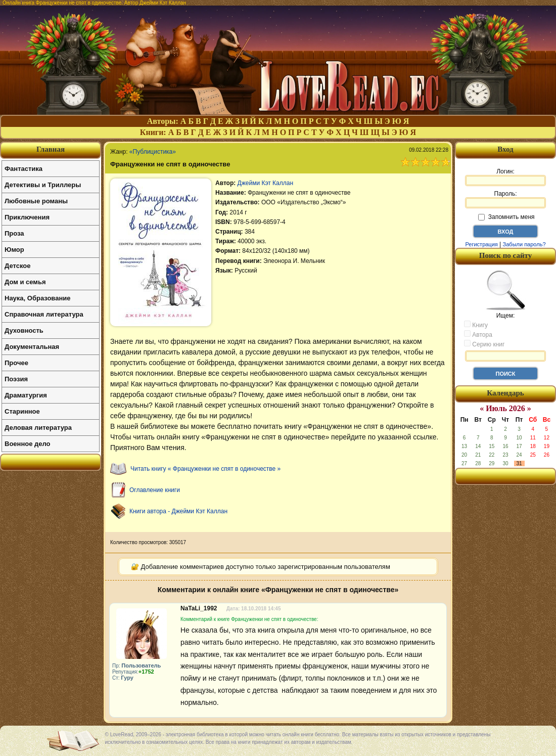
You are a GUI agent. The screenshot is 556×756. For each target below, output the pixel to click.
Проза (14, 233)
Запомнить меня (506, 217)
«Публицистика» (153, 152)
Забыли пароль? (524, 244)
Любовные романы (36, 201)
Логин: (505, 177)
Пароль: (505, 199)
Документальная (32, 347)
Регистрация (481, 244)
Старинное (22, 411)
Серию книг (484, 344)
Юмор (14, 250)
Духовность (24, 330)
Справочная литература (44, 314)
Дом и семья (25, 282)
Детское (17, 266)
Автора (478, 334)
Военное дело (28, 444)
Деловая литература (38, 428)
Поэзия (16, 379)
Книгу (476, 325)
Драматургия (26, 395)
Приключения (27, 217)
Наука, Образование (37, 298)
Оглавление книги (155, 490)
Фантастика (24, 169)
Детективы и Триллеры (43, 185)
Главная (51, 149)
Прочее (16, 363)
